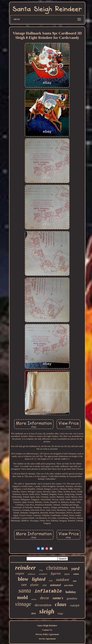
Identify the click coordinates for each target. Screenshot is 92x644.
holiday (71, 592)
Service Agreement (47, 639)
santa (25, 591)
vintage (23, 604)
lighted (39, 579)
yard (75, 569)
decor (44, 598)
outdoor (63, 579)
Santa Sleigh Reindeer (47, 626)
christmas (57, 568)
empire (20, 574)
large (61, 613)
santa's (58, 598)
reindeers (43, 574)
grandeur (72, 598)
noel (51, 581)
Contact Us (47, 630)
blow (23, 579)
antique (34, 599)
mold (22, 597)
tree (34, 613)
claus (61, 604)
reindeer (25, 568)
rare (24, 585)
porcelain (69, 585)
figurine (56, 574)
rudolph (75, 605)
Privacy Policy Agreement (47, 634)
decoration (43, 605)
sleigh (47, 611)
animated (55, 585)
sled (45, 585)
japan (67, 574)
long (41, 570)
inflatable (48, 591)
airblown (32, 574)
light (75, 581)
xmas (76, 574)
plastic (35, 585)
